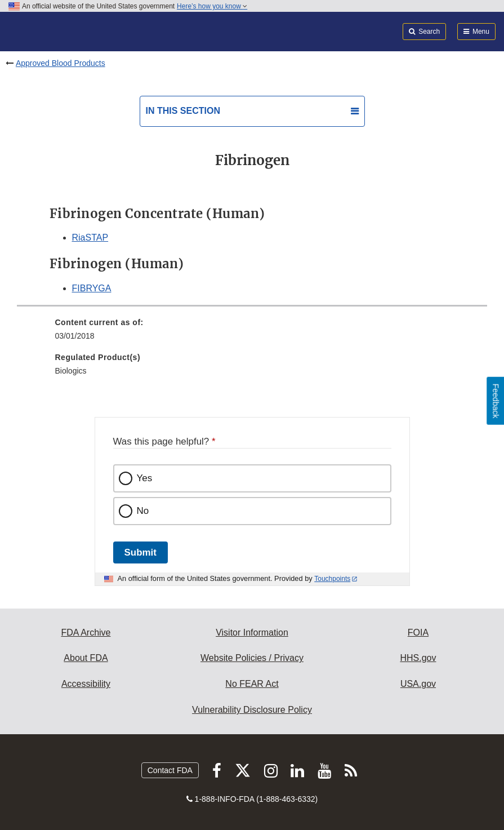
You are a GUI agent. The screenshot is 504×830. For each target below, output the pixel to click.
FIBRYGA (92, 288)
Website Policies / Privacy (252, 658)
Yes (145, 478)
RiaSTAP (90, 238)
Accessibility (86, 684)
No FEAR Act (252, 684)
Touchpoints (332, 579)
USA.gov (418, 684)
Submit (141, 552)
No (143, 511)
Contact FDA (170, 770)
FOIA (418, 633)
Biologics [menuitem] (71, 371)
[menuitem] (252, 333)
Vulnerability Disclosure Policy (252, 710)
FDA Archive (86, 633)
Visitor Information (252, 633)
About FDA (86, 658)
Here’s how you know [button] (212, 6)
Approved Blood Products (61, 63)
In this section (183, 111)
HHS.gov (418, 658)
